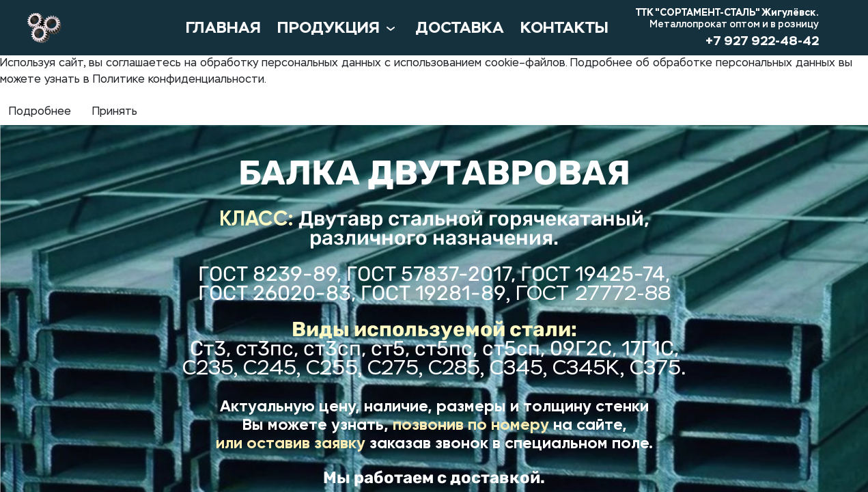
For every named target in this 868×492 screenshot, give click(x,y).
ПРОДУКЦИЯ (338, 28)
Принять (115, 112)
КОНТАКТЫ (564, 28)
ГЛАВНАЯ (223, 28)
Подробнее (40, 112)
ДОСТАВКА (460, 28)
